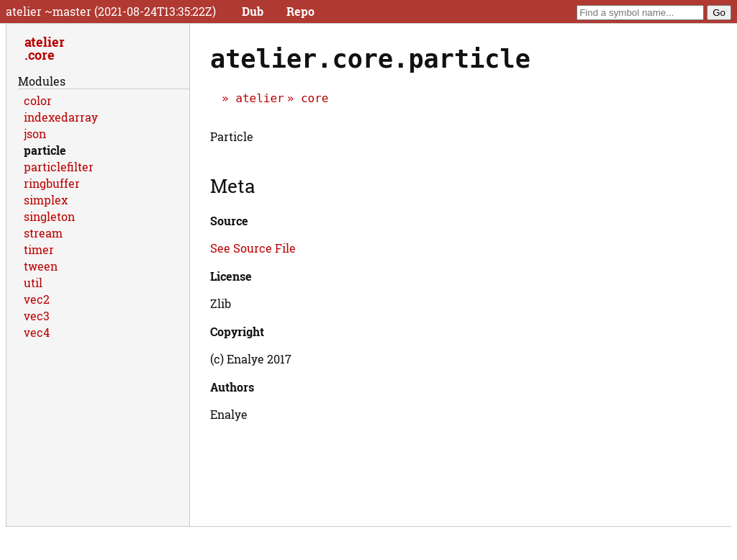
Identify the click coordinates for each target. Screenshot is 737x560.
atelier (259, 98)
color (38, 100)
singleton (49, 216)
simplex (46, 200)
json (35, 134)
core (315, 98)
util (33, 283)
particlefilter (59, 167)
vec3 (37, 316)
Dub (253, 11)
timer (39, 249)
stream (43, 233)
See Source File (253, 248)
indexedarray (61, 117)
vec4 (37, 332)
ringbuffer (52, 183)
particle (45, 150)
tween (41, 266)
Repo (300, 11)
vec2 (37, 299)
